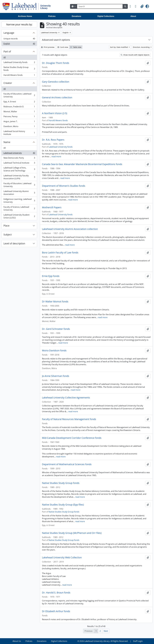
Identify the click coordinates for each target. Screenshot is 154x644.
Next (106, 631)
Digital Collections (106, 16)
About (133, 16)
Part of (7, 51)
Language (9, 33)
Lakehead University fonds (19, 63)
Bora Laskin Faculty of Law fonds (60, 253)
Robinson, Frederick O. (19, 107)
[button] (131, 6)
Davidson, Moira (19, 127)
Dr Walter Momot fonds (55, 302)
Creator (8, 83)
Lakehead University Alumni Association (19, 193)
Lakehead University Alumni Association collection (70, 229)
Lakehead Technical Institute (19, 163)
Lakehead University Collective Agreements (66, 398)
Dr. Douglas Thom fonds (56, 63)
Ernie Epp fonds (51, 276)
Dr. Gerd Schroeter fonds (56, 329)
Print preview (48, 47)
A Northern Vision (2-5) (55, 113)
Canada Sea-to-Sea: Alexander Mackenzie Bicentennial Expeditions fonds (82, 164)
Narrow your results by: (19, 24)
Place (6, 226)
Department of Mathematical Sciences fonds (67, 464)
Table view (76, 47)
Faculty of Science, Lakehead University (19, 208)
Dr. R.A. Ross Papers (53, 140)
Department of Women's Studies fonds (64, 186)
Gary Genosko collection (56, 82)
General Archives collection (57, 97)
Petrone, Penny (19, 117)
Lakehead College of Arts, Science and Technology (19, 169)
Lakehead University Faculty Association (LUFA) (19, 177)
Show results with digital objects (135, 55)
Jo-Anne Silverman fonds (56, 376)
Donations (76, 16)
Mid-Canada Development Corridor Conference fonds (72, 438)
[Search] (100, 6)
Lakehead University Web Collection (62, 557)
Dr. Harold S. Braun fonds (56, 593)
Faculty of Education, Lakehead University (19, 95)
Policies (52, 16)
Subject (8, 235)
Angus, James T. (19, 122)
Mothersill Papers (52, 207)
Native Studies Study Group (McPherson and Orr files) (72, 533)
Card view (63, 47)
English (19, 44)
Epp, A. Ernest (19, 102)
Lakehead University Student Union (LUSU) (19, 216)
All (5, 57)
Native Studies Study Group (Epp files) (63, 505)
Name (7, 142)
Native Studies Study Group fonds (19, 69)
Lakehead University (19, 153)
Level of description (14, 243)
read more (56, 157)
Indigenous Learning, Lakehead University (19, 201)
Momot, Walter (19, 112)
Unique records (19, 39)
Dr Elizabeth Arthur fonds (56, 611)
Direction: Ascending (141, 47)
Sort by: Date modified (119, 47)
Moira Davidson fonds (54, 351)
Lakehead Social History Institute (19, 133)
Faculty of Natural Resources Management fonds (69, 419)
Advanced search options (56, 40)
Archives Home (25, 16)
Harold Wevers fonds (19, 76)
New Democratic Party (19, 158)
